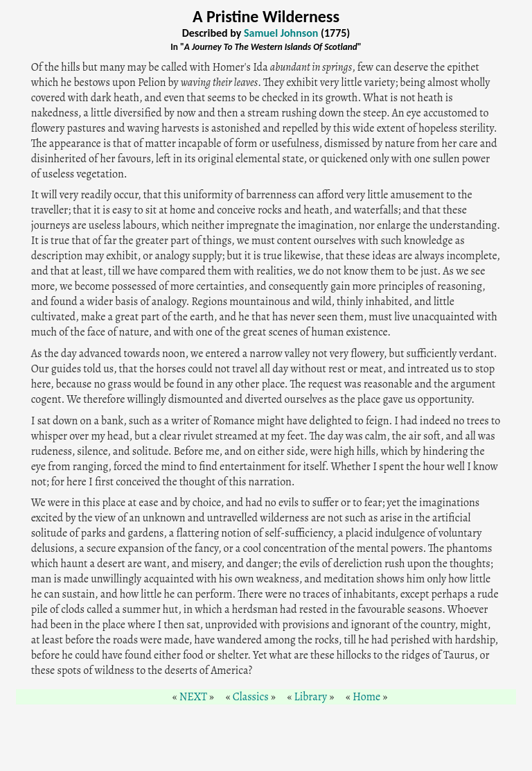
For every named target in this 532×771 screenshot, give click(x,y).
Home (366, 697)
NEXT (193, 697)
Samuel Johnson (281, 33)
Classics (251, 697)
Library (311, 697)
